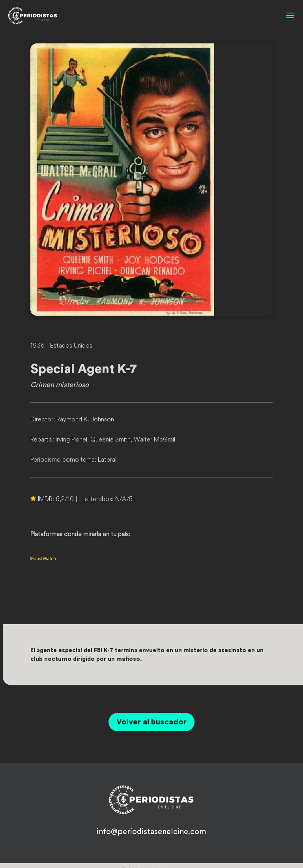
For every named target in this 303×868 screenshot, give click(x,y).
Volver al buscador (151, 722)
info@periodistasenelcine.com (151, 832)
